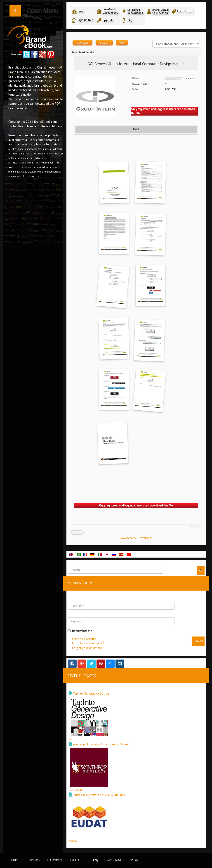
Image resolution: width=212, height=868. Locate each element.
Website (73, 841)
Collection (78, 860)
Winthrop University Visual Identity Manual (101, 744)
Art (70, 739)
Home (15, 860)
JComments (196, 526)
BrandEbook (114, 860)
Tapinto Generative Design (91, 693)
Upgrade (135, 860)
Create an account (84, 639)
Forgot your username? (88, 643)
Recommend (55, 860)
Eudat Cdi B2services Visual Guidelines (99, 795)
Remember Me (80, 631)
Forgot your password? (88, 648)
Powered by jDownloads (136, 538)
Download (33, 860)
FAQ (96, 860)
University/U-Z (77, 790)
